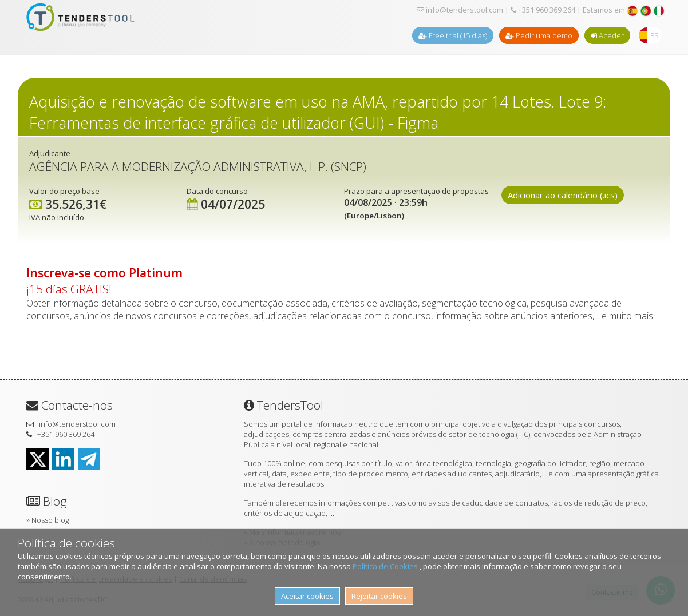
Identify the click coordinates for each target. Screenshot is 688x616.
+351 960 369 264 (543, 10)
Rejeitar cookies (379, 596)
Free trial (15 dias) (453, 35)
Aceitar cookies (307, 596)
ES (655, 35)
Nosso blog (50, 520)
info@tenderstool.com (460, 10)
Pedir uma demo (539, 35)
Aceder (607, 35)
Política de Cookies (386, 566)
